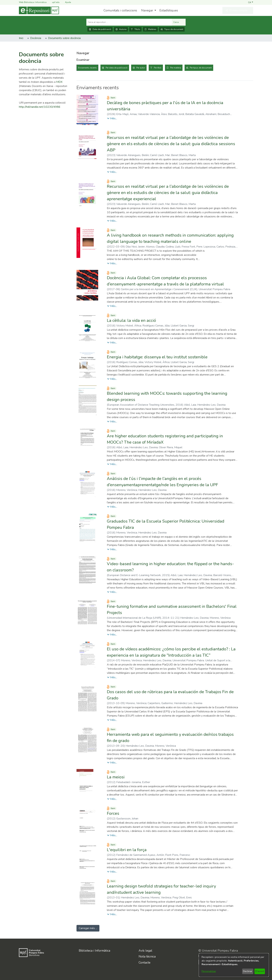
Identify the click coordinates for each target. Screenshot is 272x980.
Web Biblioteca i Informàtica (33, 2)
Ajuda (66, 2)
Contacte (144, 963)
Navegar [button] (147, 10)
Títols (135, 29)
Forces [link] (113, 813)
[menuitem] (148, 10)
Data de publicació (100, 29)
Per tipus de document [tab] (201, 68)
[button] (251, 2)
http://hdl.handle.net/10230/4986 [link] (40, 107)
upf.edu (54, 2)
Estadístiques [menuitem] (169, 10)
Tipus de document (172, 29)
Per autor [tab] (141, 68)
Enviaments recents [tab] (87, 68)
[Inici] (39, 10)
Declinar (248, 971)
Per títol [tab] (158, 68)
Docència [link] (36, 38)
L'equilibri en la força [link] (127, 850)
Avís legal (145, 951)
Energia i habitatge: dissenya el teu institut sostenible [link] (157, 357)
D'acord (260, 971)
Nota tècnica (147, 956)
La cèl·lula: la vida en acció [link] (131, 320)
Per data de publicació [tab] (117, 68)
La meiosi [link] (116, 777)
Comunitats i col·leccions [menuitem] (120, 10)
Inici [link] (21, 38)
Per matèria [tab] (176, 68)
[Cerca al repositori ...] (129, 22)
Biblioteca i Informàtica (94, 951)
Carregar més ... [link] (88, 928)
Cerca (179, 22)
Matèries (150, 29)
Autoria (121, 29)
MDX (59, 82)
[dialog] (234, 965)
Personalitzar (209, 971)
